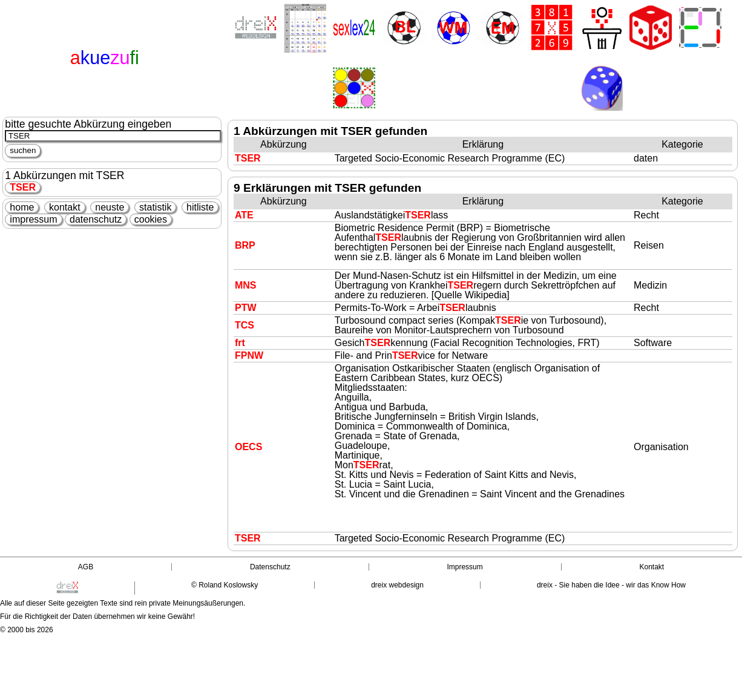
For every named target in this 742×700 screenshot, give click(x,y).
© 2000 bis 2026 (27, 630)
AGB (86, 567)
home (22, 207)
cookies (151, 219)
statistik (155, 207)
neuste (110, 207)
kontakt (65, 207)
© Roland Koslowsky (225, 585)
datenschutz (96, 219)
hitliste (200, 207)
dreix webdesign (397, 585)
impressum (33, 219)
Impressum (465, 567)
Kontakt (652, 567)
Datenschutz (270, 567)
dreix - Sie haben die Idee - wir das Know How (611, 585)
